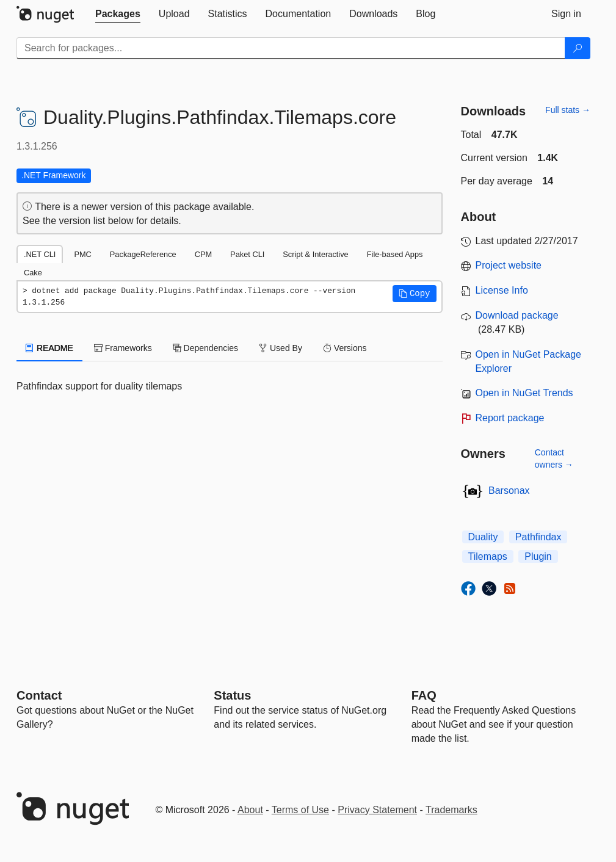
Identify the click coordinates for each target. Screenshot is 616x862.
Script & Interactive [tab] (315, 254)
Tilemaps (488, 556)
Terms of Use (300, 810)
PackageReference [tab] (143, 254)
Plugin (538, 556)
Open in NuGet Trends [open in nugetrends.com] (524, 393)
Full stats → (568, 110)
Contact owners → (554, 458)
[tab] (118, 14)
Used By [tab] (281, 348)
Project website (509, 265)
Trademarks (451, 810)
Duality (483, 537)
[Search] (578, 48)
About (250, 810)
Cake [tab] (33, 273)
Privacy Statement (377, 810)
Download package (517, 315)
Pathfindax (538, 537)
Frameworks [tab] (123, 348)
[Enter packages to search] (291, 48)
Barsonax (509, 491)
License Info (502, 290)
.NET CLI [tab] (40, 254)
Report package (510, 418)
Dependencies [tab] (205, 348)
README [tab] (49, 348)
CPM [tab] (203, 254)
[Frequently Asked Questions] (424, 695)
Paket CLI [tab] (247, 254)
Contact (39, 695)
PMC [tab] (82, 254)
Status (232, 695)
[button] (415, 294)
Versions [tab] (345, 348)
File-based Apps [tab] (395, 254)
